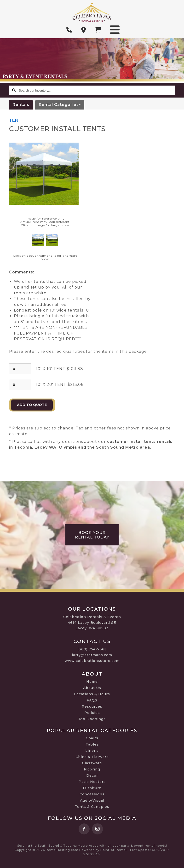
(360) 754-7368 (92, 649)
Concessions (92, 794)
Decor (92, 775)
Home (92, 682)
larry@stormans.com (92, 655)
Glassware (92, 763)
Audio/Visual (92, 800)
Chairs (92, 738)
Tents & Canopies (92, 807)
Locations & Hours (92, 694)
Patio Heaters (92, 782)
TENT (15, 120)
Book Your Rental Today (92, 535)
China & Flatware (92, 757)
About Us (92, 688)
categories (62, 105)
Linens (92, 751)
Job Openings (92, 719)
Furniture (92, 788)
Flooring (92, 769)
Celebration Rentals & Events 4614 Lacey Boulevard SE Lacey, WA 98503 (92, 623)
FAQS (92, 700)
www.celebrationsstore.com (92, 661)
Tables (92, 744)
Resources (92, 706)
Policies (92, 713)
